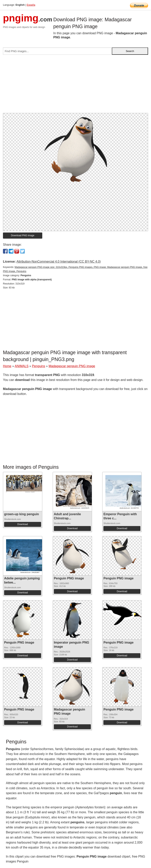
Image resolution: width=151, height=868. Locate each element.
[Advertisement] (75, 85)
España (31, 5)
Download (23, 524)
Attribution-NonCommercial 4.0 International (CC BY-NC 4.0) (58, 262)
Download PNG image (23, 235)
